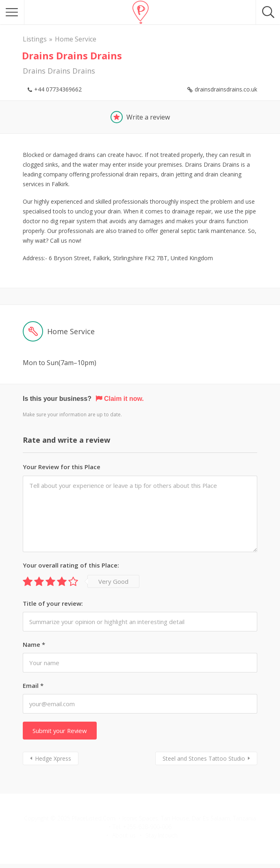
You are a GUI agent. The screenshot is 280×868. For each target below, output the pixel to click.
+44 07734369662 (58, 89)
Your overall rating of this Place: (71, 565)
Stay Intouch (162, 835)
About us (124, 835)
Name (34, 644)
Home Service (76, 39)
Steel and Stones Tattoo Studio (204, 758)
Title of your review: (53, 603)
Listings (35, 39)
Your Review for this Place (62, 467)
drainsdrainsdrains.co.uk (226, 89)
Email (33, 685)
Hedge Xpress (53, 758)
